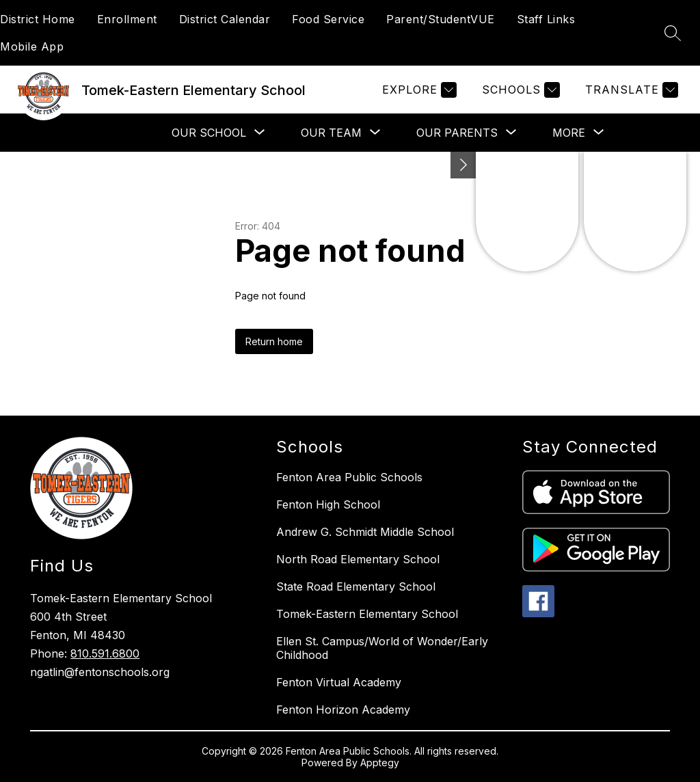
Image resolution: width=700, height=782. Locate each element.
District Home (38, 19)
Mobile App (32, 46)
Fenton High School (328, 504)
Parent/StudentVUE (441, 19)
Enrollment (127, 19)
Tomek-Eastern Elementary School (367, 614)
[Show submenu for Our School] (209, 133)
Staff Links (546, 19)
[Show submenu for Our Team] (331, 133)
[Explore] (418, 90)
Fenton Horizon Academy (343, 710)
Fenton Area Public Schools (349, 477)
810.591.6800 (105, 653)
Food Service (328, 19)
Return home (274, 341)
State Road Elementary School (356, 586)
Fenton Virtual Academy (339, 682)
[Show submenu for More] (569, 133)
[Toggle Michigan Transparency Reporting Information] (463, 165)
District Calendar (225, 19)
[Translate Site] (630, 90)
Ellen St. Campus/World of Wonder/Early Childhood (382, 648)
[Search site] (673, 33)
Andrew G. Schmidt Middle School (365, 532)
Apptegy (380, 763)
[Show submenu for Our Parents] (457, 133)
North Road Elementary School (358, 559)
